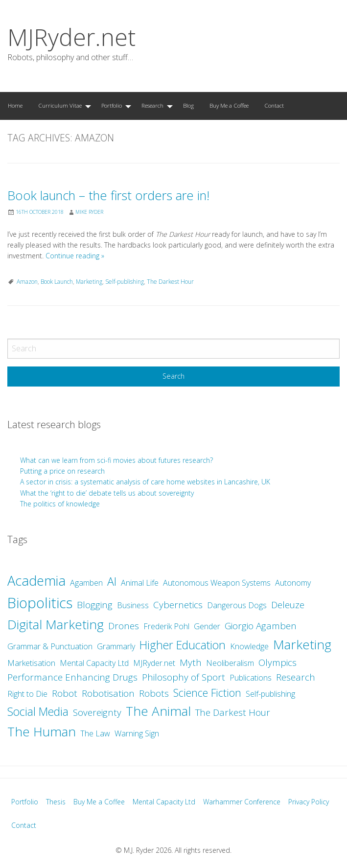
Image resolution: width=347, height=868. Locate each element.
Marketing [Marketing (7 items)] (302, 644)
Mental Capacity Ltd (164, 802)
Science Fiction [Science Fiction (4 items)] (207, 693)
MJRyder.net (71, 37)
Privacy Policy (309, 802)
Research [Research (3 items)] (296, 677)
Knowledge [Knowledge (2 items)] (249, 646)
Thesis (56, 802)
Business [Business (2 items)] (133, 605)
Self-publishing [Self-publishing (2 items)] (270, 694)
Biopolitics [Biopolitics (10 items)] (40, 603)
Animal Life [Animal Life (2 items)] (140, 583)
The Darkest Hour (170, 282)
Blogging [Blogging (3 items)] (95, 605)
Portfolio (112, 105)
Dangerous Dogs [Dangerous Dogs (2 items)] (237, 605)
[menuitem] (15, 106)
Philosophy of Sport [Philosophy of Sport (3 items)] (184, 677)
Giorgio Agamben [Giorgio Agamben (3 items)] (261, 626)
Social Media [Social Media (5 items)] (38, 711)
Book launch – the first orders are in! (108, 195)
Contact (274, 105)
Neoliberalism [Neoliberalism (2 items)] (230, 663)
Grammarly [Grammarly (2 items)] (116, 646)
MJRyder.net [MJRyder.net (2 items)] (154, 663)
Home (15, 105)
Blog (188, 105)
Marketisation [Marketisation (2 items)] (31, 663)
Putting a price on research (62, 471)
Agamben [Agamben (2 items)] (86, 583)
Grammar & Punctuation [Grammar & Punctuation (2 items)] (50, 646)
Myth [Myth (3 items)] (191, 662)
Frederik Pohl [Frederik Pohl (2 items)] (166, 626)
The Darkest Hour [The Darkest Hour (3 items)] (233, 712)
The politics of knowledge (60, 504)
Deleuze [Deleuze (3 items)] (288, 605)
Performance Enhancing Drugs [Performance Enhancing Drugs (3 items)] (72, 677)
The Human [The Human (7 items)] (42, 731)
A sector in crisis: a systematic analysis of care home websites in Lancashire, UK (145, 482)
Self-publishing (125, 282)
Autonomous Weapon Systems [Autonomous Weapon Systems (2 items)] (217, 583)
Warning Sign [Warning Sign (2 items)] (137, 733)
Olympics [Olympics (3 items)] (278, 662)
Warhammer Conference (242, 802)
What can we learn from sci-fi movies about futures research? (117, 460)
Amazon (27, 282)
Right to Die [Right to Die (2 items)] (27, 694)
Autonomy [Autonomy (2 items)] (293, 583)
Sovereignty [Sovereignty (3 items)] (97, 712)
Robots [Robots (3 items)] (154, 693)
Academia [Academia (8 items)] (36, 581)
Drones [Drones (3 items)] (124, 626)
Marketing (89, 282)
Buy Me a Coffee (229, 105)
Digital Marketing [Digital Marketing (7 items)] (56, 624)
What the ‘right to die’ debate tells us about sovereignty (107, 493)
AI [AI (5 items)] (112, 581)
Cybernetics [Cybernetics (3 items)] (178, 605)
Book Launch (57, 282)
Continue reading (75, 256)
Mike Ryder (89, 212)
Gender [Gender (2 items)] (207, 626)
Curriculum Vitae (60, 105)
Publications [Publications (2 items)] (251, 678)
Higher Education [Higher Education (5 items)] (183, 645)
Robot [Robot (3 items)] (65, 693)
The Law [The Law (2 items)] (95, 733)
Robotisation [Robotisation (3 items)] (108, 693)
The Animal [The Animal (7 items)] (158, 711)
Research (152, 105)
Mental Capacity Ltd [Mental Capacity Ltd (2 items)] (94, 663)
